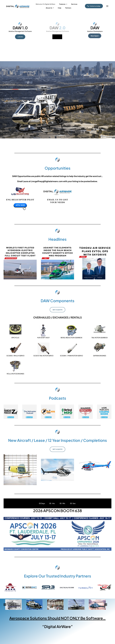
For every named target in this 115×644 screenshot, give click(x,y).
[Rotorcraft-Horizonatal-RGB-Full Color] (29, 587)
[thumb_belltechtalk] (86, 405)
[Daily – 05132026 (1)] (57, 246)
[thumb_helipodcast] (29, 405)
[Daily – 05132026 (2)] (95, 246)
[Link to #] (107, 6)
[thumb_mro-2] (67, 405)
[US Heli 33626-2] (20, 185)
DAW (95, 28)
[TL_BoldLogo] (86, 587)
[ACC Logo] (104, 585)
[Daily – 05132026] (20, 246)
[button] (5, 605)
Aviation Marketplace (95, 31)
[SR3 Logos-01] (48, 585)
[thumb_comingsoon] (104, 405)
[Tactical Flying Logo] (67, 588)
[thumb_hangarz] (11, 405)
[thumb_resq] (48, 405)
